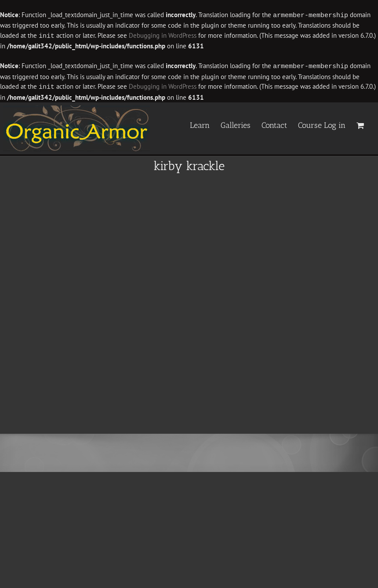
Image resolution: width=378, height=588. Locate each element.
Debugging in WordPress (163, 35)
